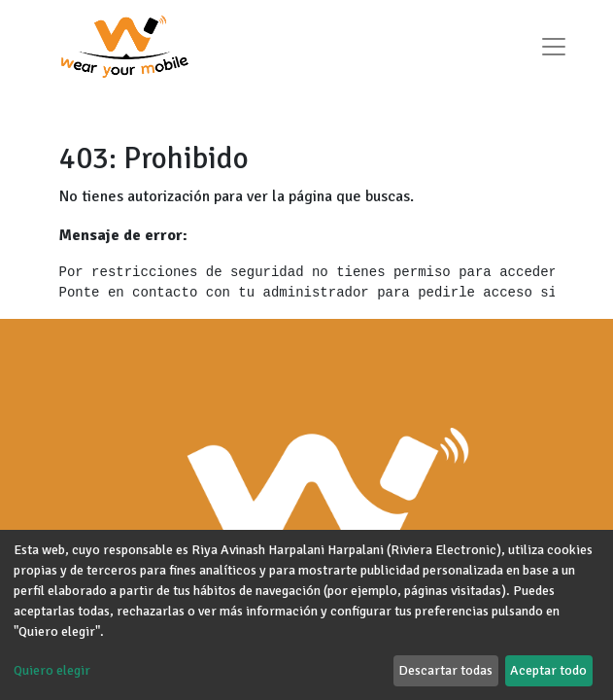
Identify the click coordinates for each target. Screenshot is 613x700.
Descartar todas (445, 670)
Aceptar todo (548, 670)
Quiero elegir (52, 670)
